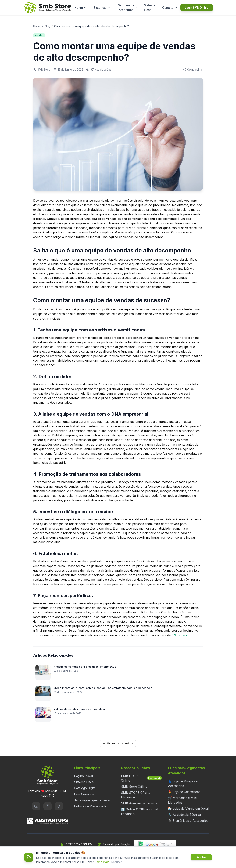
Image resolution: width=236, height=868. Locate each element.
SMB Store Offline (134, 787)
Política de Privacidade (90, 806)
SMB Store (180, 635)
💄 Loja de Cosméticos (184, 792)
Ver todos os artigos (118, 743)
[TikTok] (59, 806)
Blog (47, 26)
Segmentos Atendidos (127, 8)
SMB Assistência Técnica (139, 803)
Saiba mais (102, 862)
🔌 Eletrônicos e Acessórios (188, 821)
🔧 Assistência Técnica (184, 815)
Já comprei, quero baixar (92, 800)
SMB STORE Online (141, 778)
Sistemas (102, 8)
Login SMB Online (197, 7)
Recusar (116, 862)
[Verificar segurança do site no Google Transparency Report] (155, 844)
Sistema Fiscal (150, 8)
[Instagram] (48, 806)
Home (81, 8)
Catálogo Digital (85, 788)
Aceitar (201, 857)
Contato (170, 8)
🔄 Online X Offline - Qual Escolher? (139, 812)
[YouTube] (36, 806)
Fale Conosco (84, 794)
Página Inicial (83, 776)
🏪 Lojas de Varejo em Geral (188, 808)
